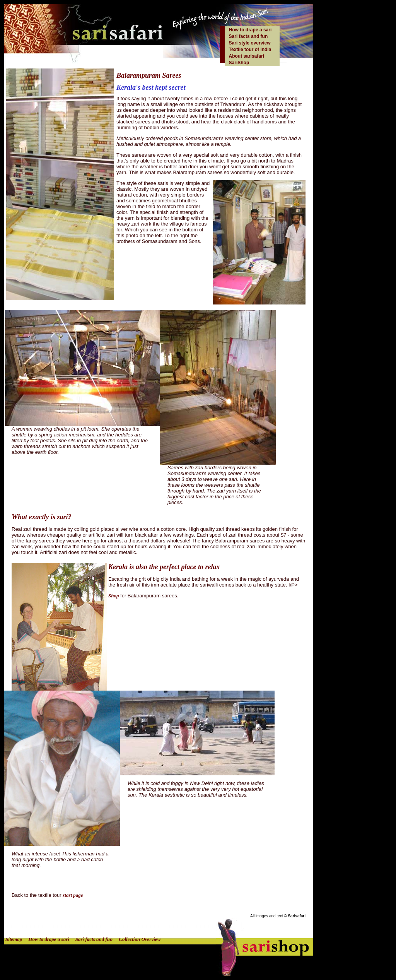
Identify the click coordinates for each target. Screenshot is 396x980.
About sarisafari (247, 56)
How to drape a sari (250, 30)
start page (73, 895)
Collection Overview (140, 939)
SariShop (239, 63)
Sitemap (14, 939)
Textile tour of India (250, 50)
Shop (114, 596)
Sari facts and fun (248, 36)
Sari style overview (250, 43)
